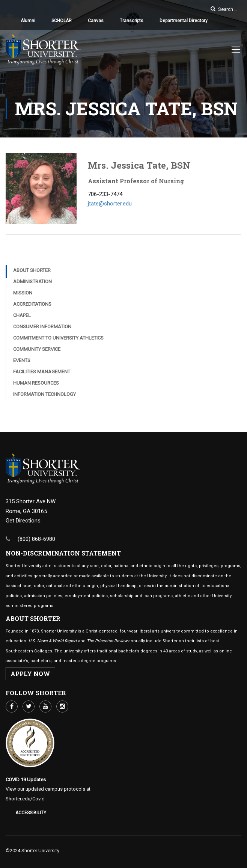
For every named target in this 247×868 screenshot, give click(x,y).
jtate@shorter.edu (110, 204)
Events (22, 360)
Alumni (28, 21)
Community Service (37, 349)
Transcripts (132, 21)
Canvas (96, 21)
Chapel (22, 315)
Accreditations (32, 304)
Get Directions (23, 521)
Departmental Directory (184, 21)
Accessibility (31, 813)
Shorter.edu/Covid (25, 799)
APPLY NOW (30, 674)
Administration (32, 282)
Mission (23, 293)
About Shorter (32, 270)
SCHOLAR (62, 21)
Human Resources (36, 383)
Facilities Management (42, 372)
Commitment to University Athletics (58, 338)
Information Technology (44, 394)
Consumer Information (42, 327)
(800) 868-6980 (36, 539)
